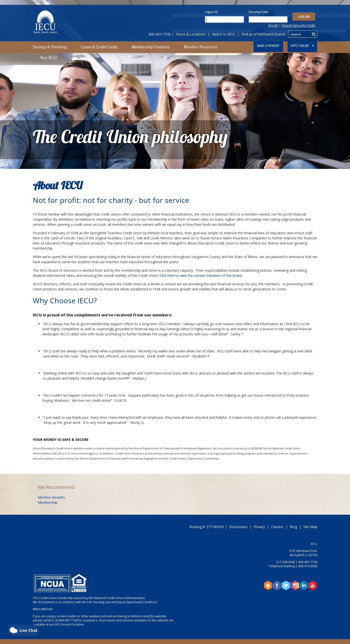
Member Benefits (51, 497)
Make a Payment (268, 46)
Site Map (310, 527)
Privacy (259, 527)
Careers (277, 527)
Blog (293, 527)
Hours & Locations (191, 34)
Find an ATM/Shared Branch (263, 34)
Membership (48, 502)
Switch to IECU (223, 34)
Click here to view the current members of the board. (201, 275)
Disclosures (238, 527)
